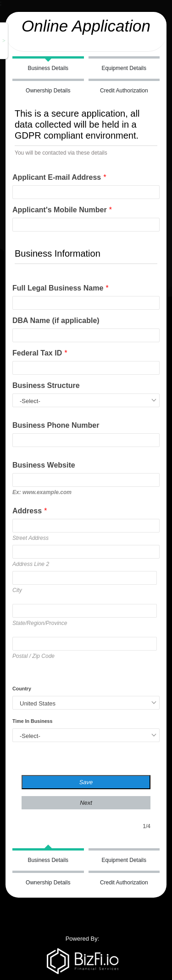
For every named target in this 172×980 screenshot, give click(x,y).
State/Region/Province (40, 623)
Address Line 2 (31, 564)
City (17, 590)
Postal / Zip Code (33, 656)
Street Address (31, 538)
